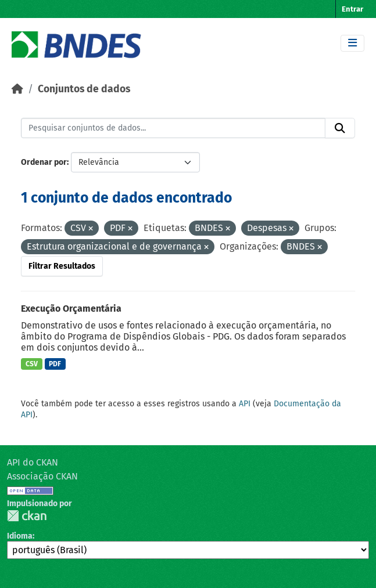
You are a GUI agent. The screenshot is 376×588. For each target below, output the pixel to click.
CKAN (27, 516)
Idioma (20, 536)
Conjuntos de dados (84, 89)
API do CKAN (33, 462)
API (245, 404)
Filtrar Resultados (62, 266)
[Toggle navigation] (352, 43)
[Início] (17, 89)
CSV (32, 364)
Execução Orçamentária (71, 309)
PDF (55, 364)
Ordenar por (44, 162)
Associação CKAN (42, 476)
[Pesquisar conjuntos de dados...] (173, 128)
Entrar (352, 9)
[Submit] (340, 128)
